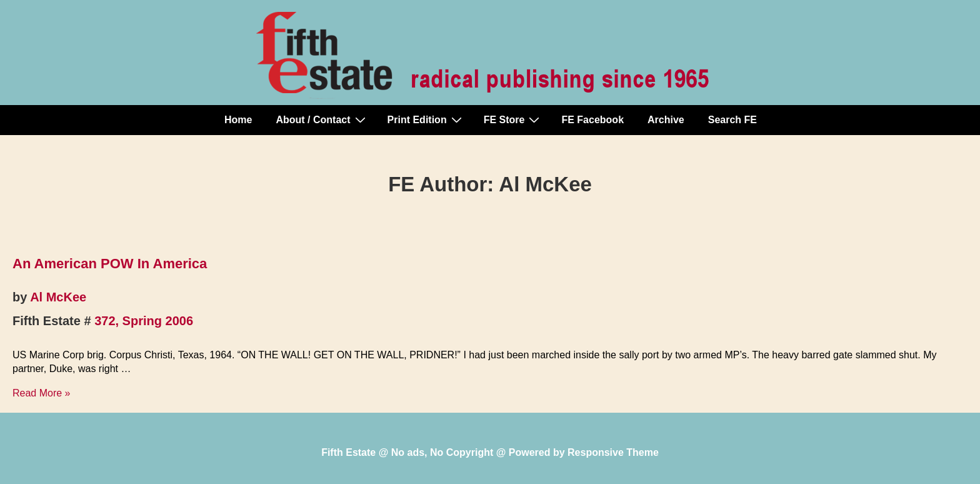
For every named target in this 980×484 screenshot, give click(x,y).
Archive (666, 120)
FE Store (513, 119)
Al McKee (58, 297)
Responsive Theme (613, 452)
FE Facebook (592, 120)
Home (238, 120)
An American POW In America (110, 264)
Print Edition (426, 119)
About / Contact (322, 119)
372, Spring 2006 (144, 321)
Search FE (732, 120)
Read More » (42, 393)
